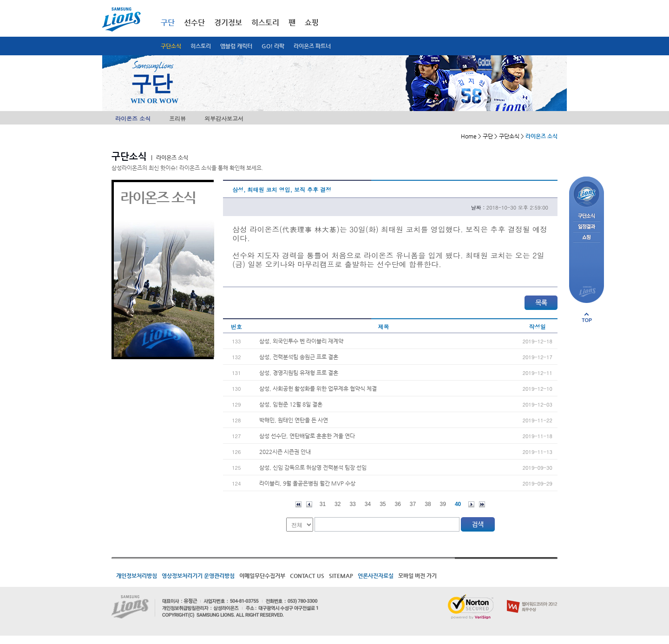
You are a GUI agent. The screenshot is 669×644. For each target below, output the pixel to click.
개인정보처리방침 (137, 576)
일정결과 (587, 227)
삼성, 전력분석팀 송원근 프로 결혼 (299, 357)
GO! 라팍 (273, 46)
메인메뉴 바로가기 (0, 0)
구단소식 (171, 46)
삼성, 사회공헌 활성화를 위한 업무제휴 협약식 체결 (318, 388)
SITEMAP (341, 576)
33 (352, 504)
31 (323, 504)
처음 (298, 504)
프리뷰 (177, 118)
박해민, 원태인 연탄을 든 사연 (294, 420)
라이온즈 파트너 (312, 46)
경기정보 (228, 23)
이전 (309, 504)
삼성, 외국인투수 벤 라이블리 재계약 (301, 341)
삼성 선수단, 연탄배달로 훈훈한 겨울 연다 (307, 436)
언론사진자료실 (376, 576)
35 (383, 504)
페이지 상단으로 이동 (587, 317)
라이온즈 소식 (133, 118)
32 (338, 504)
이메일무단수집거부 (262, 576)
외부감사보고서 (224, 118)
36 (398, 504)
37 (413, 504)
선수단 (194, 23)
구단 (168, 23)
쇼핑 (312, 23)
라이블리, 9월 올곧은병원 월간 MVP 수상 (307, 483)
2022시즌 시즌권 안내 (285, 452)
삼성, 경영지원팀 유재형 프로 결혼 (299, 373)
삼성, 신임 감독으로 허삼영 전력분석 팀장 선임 (313, 467)
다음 (471, 504)
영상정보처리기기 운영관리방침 (198, 576)
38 (428, 504)
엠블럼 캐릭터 (236, 46)
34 (368, 504)
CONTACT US (307, 576)
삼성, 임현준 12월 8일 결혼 (291, 404)
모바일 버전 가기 (417, 576)
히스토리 (201, 46)
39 (443, 504)
